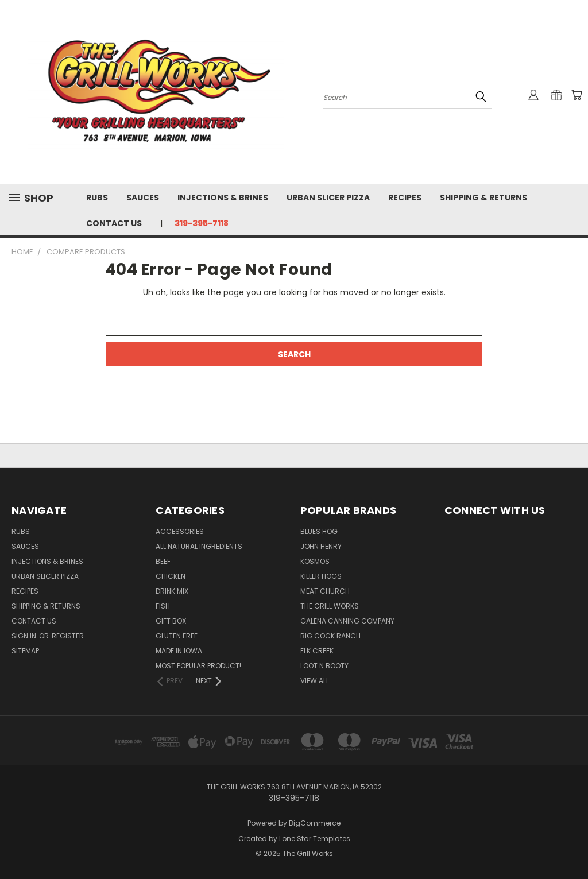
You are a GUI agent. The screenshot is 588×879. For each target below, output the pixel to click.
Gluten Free (177, 636)
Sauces (143, 198)
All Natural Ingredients (199, 546)
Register (68, 636)
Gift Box (171, 621)
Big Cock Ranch (330, 636)
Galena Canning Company (347, 621)
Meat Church (325, 591)
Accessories (180, 531)
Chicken (171, 576)
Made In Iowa (179, 651)
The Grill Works (330, 606)
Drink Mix (172, 591)
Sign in (25, 636)
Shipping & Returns (483, 198)
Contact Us (114, 223)
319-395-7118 (202, 223)
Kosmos (315, 561)
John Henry (321, 546)
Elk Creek (317, 651)
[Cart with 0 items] (577, 95)
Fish (163, 606)
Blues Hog (319, 531)
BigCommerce (315, 823)
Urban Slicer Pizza (328, 198)
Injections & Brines (223, 198)
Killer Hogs (321, 576)
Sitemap (25, 651)
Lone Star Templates (315, 839)
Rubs (97, 198)
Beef (163, 561)
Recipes (405, 198)
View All (315, 681)
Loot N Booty (324, 666)
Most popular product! (198, 666)
